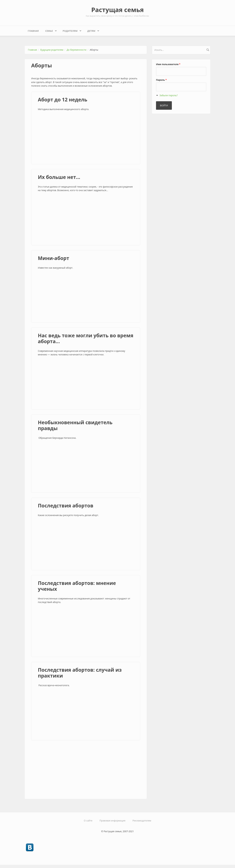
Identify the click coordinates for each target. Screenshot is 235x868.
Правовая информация (112, 821)
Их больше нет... (59, 177)
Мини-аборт (54, 258)
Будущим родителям (52, 50)
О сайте (88, 821)
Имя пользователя (168, 64)
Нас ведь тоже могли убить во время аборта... (86, 338)
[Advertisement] (86, 138)
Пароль (161, 80)
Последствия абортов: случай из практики (80, 673)
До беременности (77, 50)
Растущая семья (117, 10)
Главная (33, 31)
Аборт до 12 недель (63, 100)
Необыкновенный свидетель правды (75, 425)
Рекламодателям (142, 821)
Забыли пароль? (168, 95)
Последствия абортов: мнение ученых (77, 586)
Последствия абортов (66, 506)
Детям (92, 30)
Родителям (71, 30)
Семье (50, 30)
